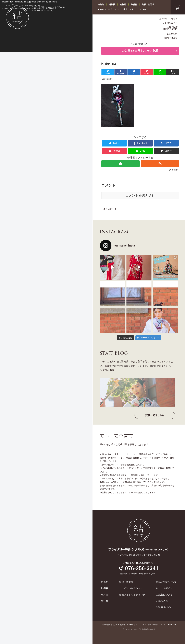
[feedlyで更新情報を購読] (120, 164)
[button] (173, 72)
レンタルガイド (170, 23)
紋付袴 (134, 4)
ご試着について (164, 595)
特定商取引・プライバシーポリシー (162, 625)
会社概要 (130, 625)
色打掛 (123, 4)
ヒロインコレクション (108, 9)
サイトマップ (141, 625)
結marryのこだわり (168, 19)
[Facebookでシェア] (121, 72)
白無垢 (101, 4)
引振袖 (112, 4)
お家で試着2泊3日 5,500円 (170, 28)
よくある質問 (119, 625)
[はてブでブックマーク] (134, 72)
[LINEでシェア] (160, 72)
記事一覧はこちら (155, 415)
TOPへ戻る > (109, 209)
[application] (46, 26)
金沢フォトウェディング (135, 9)
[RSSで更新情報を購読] (160, 164)
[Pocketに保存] (147, 72)
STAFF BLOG (171, 38)
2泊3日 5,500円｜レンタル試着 (140, 51)
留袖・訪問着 (148, 4)
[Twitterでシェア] (108, 72)
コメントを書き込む (140, 195)
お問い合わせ (107, 625)
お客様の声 (172, 34)
